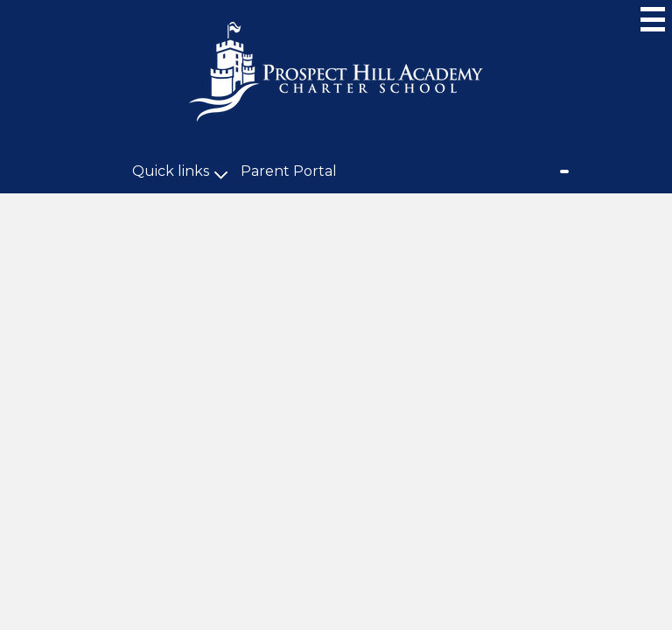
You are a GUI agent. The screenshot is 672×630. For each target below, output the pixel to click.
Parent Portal (289, 171)
